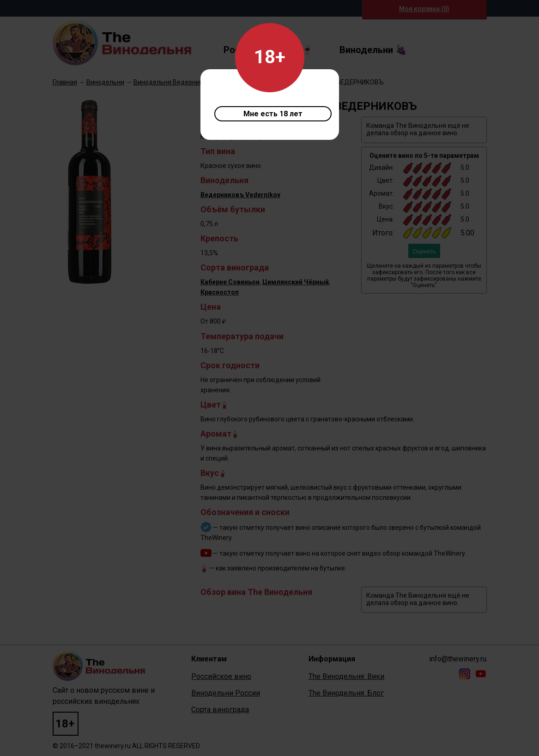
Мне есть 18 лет (273, 114)
